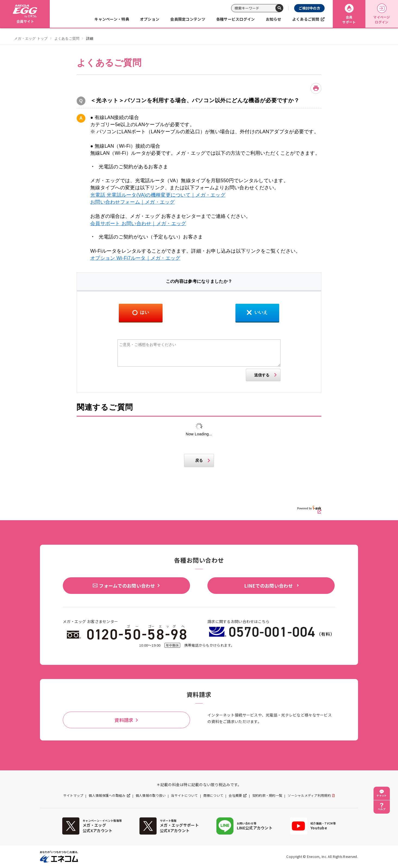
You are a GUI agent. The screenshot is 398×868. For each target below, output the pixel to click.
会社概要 (235, 795)
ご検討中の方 (309, 8)
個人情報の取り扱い (151, 795)
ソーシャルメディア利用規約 (309, 795)
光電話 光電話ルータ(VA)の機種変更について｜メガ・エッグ (158, 195)
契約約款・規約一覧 (267, 795)
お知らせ (274, 19)
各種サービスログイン (236, 19)
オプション (150, 19)
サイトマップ (73, 795)
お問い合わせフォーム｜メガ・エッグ (133, 202)
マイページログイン (382, 14)
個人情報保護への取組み (107, 795)
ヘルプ (382, 809)
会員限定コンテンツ (188, 19)
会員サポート (349, 14)
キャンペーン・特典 (112, 19)
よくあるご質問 (306, 19)
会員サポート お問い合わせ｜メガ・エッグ (138, 224)
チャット (382, 796)
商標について (213, 795)
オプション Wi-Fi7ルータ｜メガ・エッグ (135, 258)
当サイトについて (184, 795)
